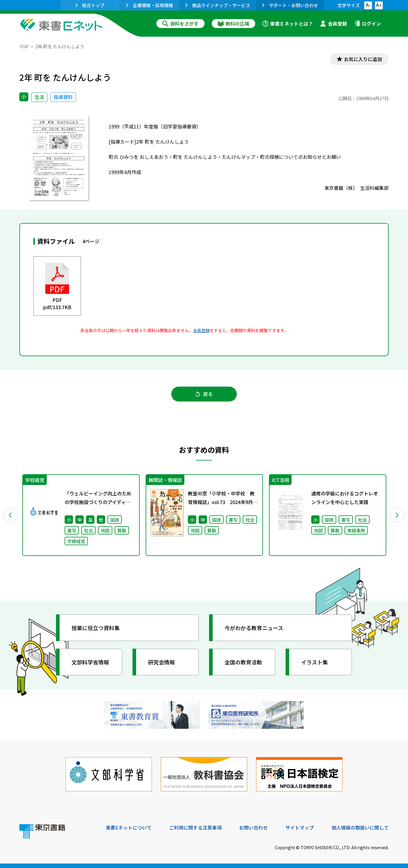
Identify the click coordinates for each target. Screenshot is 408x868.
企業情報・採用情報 (150, 5)
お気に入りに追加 (363, 59)
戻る (204, 394)
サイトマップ (300, 827)
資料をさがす (180, 24)
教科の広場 (233, 24)
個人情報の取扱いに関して (360, 827)
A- (368, 5)
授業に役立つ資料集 (96, 628)
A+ (379, 5)
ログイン (367, 24)
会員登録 (334, 24)
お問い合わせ (253, 827)
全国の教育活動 (243, 662)
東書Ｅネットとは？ (288, 24)
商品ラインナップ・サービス (218, 5)
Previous (11, 515)
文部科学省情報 (90, 662)
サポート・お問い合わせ (290, 5)
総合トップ (90, 5)
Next (397, 515)
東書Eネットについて (129, 827)
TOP (24, 46)
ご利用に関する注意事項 (195, 827)
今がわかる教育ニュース (254, 628)
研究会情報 (161, 662)
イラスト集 (314, 662)
